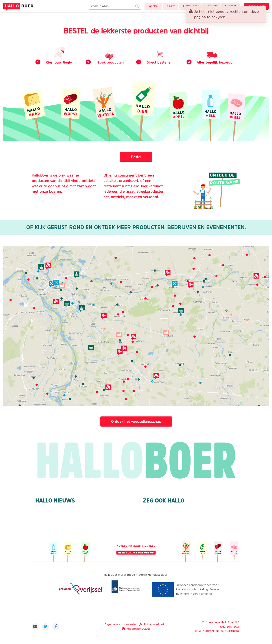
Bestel (136, 157)
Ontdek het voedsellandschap (136, 421)
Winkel (153, 6)
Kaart (171, 6)
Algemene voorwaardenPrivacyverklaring (136, 624)
